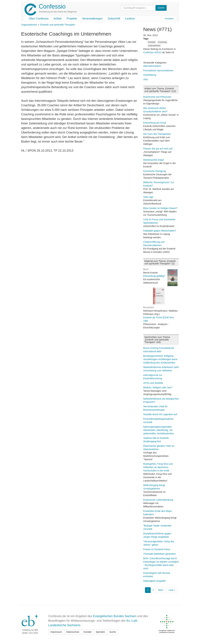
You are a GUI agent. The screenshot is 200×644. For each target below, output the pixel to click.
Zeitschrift (114, 19)
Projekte (72, 19)
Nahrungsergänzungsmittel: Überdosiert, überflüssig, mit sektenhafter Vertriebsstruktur (159, 430)
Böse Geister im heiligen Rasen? (160, 208)
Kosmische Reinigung (155, 171)
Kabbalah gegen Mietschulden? (160, 231)
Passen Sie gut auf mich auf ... (159, 149)
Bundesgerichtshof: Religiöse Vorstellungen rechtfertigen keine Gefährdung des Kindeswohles (160, 359)
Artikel (57, 19)
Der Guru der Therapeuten (157, 134)
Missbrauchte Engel (154, 160)
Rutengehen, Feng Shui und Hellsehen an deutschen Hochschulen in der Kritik (158, 467)
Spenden (100, 632)
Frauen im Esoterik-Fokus (157, 549)
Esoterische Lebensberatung (158, 500)
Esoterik (152, 42)
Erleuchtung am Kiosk (155, 123)
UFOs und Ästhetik (153, 383)
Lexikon (130, 19)
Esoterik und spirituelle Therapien (58, 25)
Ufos (146, 79)
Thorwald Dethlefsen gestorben (160, 554)
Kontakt (87, 632)
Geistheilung (150, 75)
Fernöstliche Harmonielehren (158, 71)
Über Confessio (39, 19)
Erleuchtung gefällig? (154, 276)
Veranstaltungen (92, 19)
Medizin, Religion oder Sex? (158, 387)
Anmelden (169, 19)
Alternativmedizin (152, 66)
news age (148, 197)
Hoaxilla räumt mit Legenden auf (160, 414)
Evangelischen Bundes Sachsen (115, 616)
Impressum (56, 632)
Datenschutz (73, 632)
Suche (113, 632)
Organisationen (29, 25)
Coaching (162, 42)
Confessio (52, 6)
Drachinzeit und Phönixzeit (157, 97)
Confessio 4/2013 (153, 52)
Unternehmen (154, 46)
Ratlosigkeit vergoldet (155, 581)
